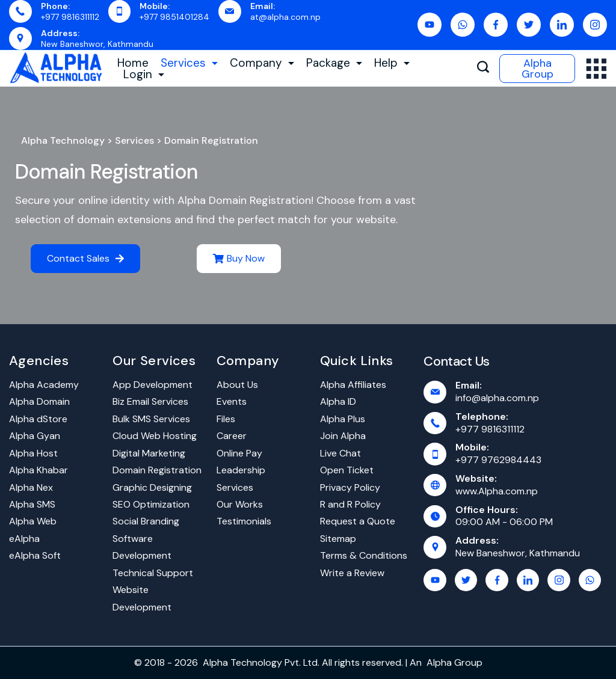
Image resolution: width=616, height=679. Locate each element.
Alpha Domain (39, 401)
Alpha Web (33, 521)
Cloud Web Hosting (155, 436)
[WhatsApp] (463, 25)
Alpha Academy (44, 385)
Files (226, 419)
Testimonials (244, 521)
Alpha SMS (32, 504)
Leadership (241, 470)
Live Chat (340, 453)
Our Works (240, 504)
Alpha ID (338, 401)
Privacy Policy (350, 487)
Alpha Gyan (35, 436)
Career (232, 436)
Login (144, 74)
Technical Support (153, 573)
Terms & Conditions (364, 555)
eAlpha (24, 539)
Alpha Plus (343, 419)
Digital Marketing (149, 453)
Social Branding (146, 521)
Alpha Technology (63, 140)
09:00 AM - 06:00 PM (504, 522)
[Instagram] (595, 25)
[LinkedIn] (562, 25)
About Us (237, 385)
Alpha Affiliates (353, 385)
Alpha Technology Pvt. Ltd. (261, 662)
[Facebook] (496, 25)
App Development (152, 385)
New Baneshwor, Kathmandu (97, 44)
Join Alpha (343, 436)
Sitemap (338, 539)
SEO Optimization (151, 504)
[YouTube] (430, 25)
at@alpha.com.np (285, 17)
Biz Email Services (150, 401)
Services (189, 63)
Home (133, 63)
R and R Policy (350, 504)
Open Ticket (347, 470)
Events (232, 401)
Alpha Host (33, 453)
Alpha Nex (31, 487)
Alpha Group (537, 69)
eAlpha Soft (35, 555)
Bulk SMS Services (151, 419)
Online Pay (239, 453)
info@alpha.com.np (497, 398)
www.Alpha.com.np (497, 491)
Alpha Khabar (38, 470)
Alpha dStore (38, 419)
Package (334, 63)
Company (262, 63)
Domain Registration (106, 172)
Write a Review (352, 573)
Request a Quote (358, 521)
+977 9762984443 (498, 460)
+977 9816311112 (70, 17)
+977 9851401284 (174, 17)
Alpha (439, 662)
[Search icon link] (483, 69)
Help (392, 63)
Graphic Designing (152, 487)
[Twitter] (529, 25)
